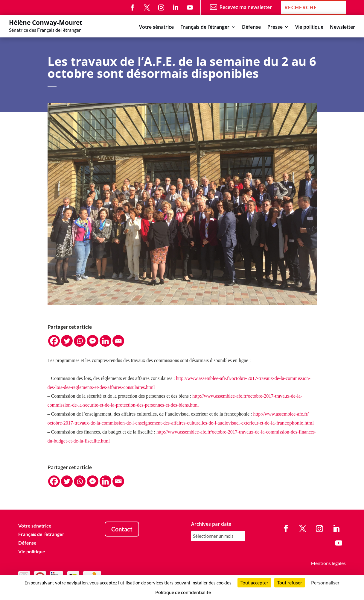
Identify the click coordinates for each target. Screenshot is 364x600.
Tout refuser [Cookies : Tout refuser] (290, 582)
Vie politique (309, 28)
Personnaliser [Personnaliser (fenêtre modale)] (325, 582)
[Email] (118, 341)
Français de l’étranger (205, 28)
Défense (251, 28)
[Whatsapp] (80, 341)
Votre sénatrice (156, 28)
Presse (275, 28)
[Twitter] (67, 341)
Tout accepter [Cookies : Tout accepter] (254, 582)
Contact (122, 529)
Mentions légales (328, 563)
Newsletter (342, 28)
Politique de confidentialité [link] (183, 592)
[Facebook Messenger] (93, 341)
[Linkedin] (105, 341)
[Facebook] (54, 341)
